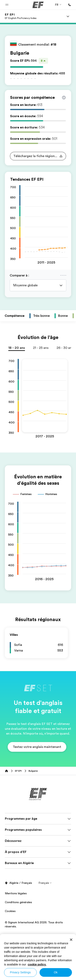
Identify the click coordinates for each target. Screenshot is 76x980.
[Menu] (68, 16)
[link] (21, 16)
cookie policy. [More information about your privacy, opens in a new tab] (37, 964)
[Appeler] (70, 5)
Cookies (10, 915)
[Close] (71, 940)
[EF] (38, 5)
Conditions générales (18, 906)
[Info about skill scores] (64, 98)
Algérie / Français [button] (18, 887)
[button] (7, 5)
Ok (56, 972)
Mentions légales (16, 897)
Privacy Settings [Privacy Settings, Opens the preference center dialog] (20, 972)
